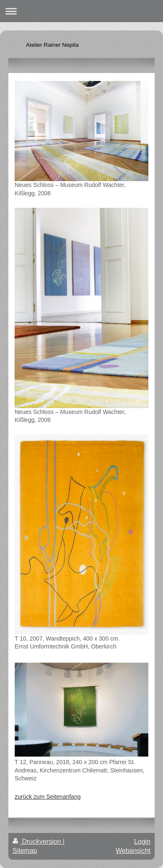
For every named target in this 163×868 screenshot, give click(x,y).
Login (142, 842)
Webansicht (133, 851)
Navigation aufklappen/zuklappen (81, 11)
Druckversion (38, 842)
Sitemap (25, 851)
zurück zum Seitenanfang (48, 797)
